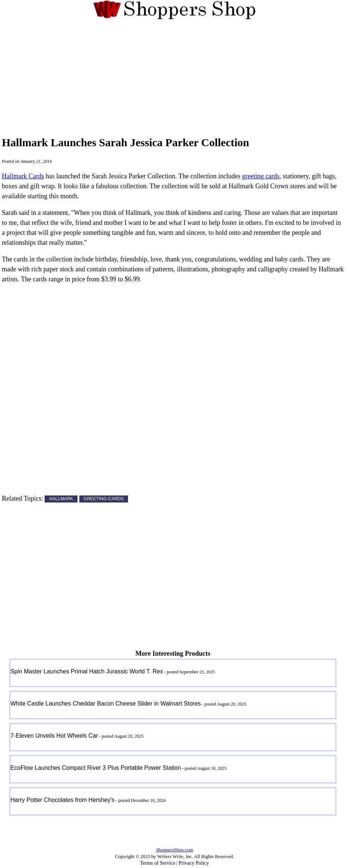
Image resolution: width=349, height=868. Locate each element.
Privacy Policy (194, 863)
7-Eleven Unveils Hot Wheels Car (54, 736)
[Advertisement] (174, 73)
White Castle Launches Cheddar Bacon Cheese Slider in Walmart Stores (106, 704)
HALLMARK (61, 499)
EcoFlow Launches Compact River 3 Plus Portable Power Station (96, 768)
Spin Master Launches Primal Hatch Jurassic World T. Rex (87, 671)
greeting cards (261, 176)
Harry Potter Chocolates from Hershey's (62, 800)
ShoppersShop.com (175, 850)
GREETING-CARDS (104, 499)
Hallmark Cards (23, 176)
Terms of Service (158, 863)
